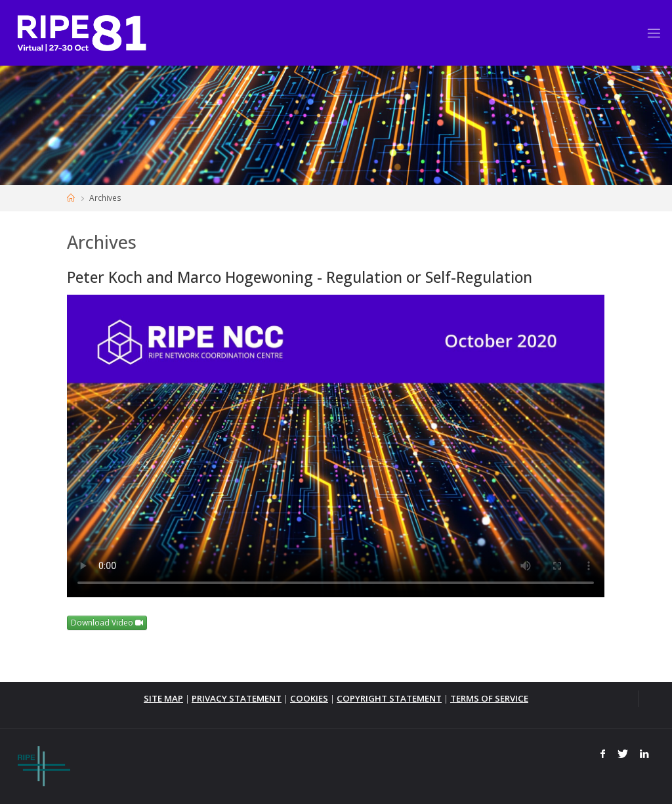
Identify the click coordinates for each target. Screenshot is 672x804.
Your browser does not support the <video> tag (336, 446)
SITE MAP (163, 698)
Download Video (107, 623)
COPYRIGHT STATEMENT (389, 698)
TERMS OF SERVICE (489, 698)
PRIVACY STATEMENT (237, 698)
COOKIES (309, 698)
